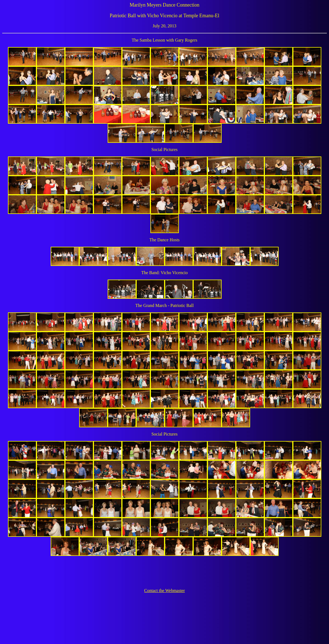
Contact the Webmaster (164, 591)
